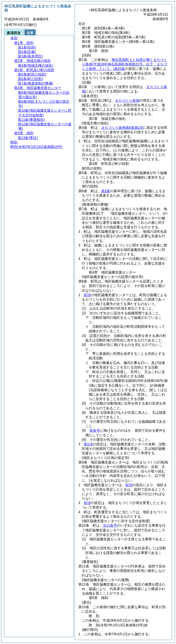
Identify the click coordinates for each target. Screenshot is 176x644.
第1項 (88, 444)
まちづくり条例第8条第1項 (122, 128)
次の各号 (110, 525)
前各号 (95, 430)
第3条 (106, 191)
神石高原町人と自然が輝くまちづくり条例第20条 (124, 64)
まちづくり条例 (127, 100)
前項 (87, 295)
